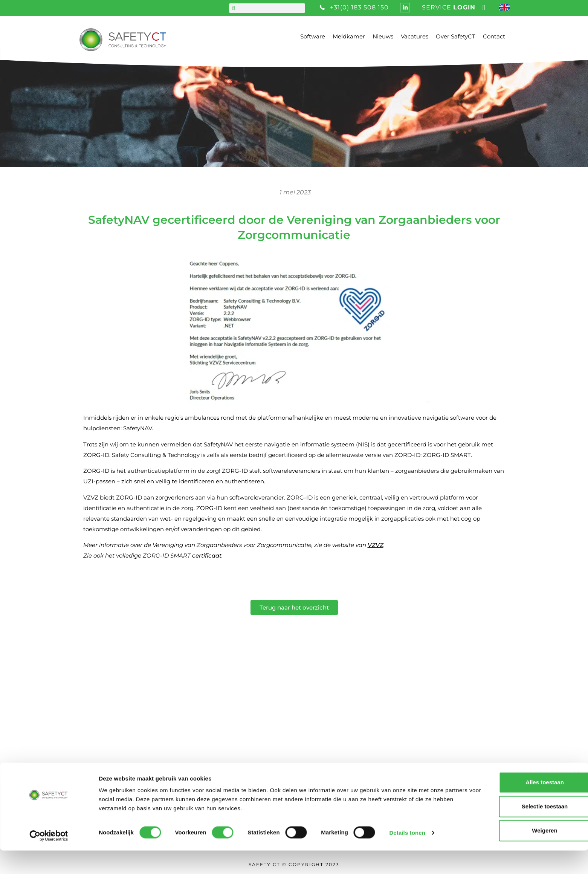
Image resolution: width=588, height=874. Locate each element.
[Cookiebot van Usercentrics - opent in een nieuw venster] (49, 859)
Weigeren (506, 854)
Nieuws (383, 36)
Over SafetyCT (456, 36)
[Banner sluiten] (576, 798)
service (449, 7)
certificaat (207, 555)
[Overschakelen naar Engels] (505, 8)
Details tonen (407, 856)
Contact (494, 36)
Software (313, 36)
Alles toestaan (506, 806)
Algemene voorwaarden (286, 741)
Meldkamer (349, 36)
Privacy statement (275, 753)
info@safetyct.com (105, 752)
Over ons (260, 706)
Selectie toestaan (506, 830)
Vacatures (415, 36)
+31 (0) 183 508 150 (104, 741)
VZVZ (376, 545)
